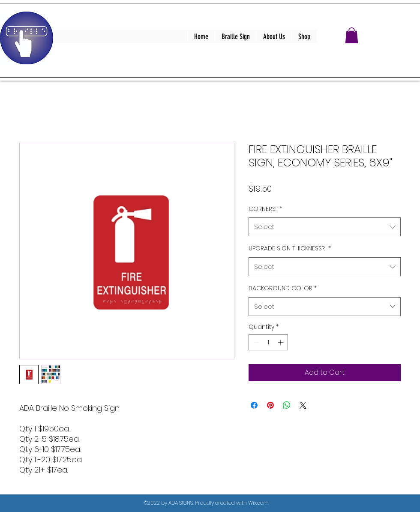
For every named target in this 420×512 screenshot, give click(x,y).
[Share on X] (303, 405)
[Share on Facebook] (254, 405)
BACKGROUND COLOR (283, 288)
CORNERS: (265, 209)
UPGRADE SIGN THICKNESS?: (290, 248)
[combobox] (325, 227)
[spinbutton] (268, 342)
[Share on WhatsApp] (287, 405)
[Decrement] (255, 342)
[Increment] (281, 342)
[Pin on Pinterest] (270, 405)
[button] (352, 35)
